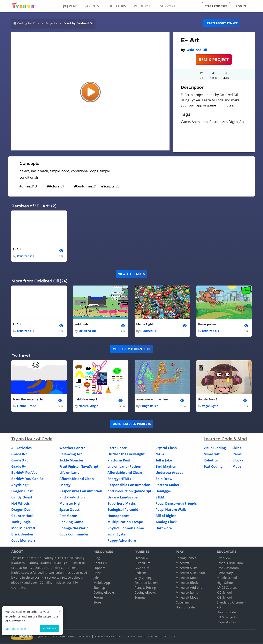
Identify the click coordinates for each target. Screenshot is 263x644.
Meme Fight (145, 325)
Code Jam (182, 603)
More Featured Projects (132, 424)
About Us (100, 563)
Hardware (164, 529)
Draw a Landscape (122, 498)
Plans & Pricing (145, 588)
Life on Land (69, 473)
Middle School (227, 578)
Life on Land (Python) (125, 467)
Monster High (70, 504)
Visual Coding (215, 449)
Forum (98, 598)
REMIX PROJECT (214, 60)
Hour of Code (185, 608)
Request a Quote (228, 622)
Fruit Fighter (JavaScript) (79, 467)
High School (225, 583)
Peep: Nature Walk (171, 510)
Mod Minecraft (23, 529)
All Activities (21, 449)
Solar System (118, 535)
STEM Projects (227, 617)
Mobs (237, 467)
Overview (141, 558)
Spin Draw (164, 479)
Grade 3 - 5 (20, 461)
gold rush (81, 325)
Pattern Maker (167, 486)
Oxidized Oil (197, 50)
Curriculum (142, 563)
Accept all (50, 628)
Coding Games (186, 558)
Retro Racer (117, 449)
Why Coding (143, 578)
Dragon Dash (22, 510)
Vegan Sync (210, 406)
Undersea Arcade (169, 473)
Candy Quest (22, 498)
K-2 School (224, 593)
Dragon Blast (22, 492)
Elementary (225, 573)
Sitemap (99, 588)
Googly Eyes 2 (208, 400)
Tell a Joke (164, 461)
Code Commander (74, 535)
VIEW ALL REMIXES (131, 274)
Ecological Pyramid (123, 510)
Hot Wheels (21, 504)
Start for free (216, 6)
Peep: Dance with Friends (176, 504)
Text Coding (213, 467)
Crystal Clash (166, 449)
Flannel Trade (27, 406)
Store (97, 603)
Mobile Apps (102, 583)
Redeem (140, 573)
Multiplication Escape (125, 523)
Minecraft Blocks (187, 583)
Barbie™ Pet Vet (24, 473)
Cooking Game (71, 523)
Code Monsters (23, 541)
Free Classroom (228, 568)
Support (99, 568)
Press (97, 573)
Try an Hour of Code (32, 439)
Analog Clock (166, 523)
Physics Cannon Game (126, 529)
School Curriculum (230, 563)
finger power (207, 325)
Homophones (118, 516)
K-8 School (224, 598)
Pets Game (68, 516)
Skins (237, 449)
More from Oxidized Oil (131, 349)
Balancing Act (71, 455)
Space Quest (69, 510)
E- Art (17, 249)
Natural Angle (88, 406)
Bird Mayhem (167, 467)
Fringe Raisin (149, 406)
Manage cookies (16, 629)
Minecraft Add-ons (189, 588)
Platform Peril (119, 461)
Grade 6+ (18, 467)
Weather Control (73, 449)
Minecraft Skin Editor (190, 573)
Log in (241, 6)
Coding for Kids (28, 23)
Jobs (96, 578)
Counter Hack (22, 516)
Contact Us (169, 637)
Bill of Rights (166, 516)
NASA (160, 455)
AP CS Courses (227, 588)
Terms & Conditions (79, 637)
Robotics (211, 461)
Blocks (238, 461)
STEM (160, 498)
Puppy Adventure (122, 541)
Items (237, 455)
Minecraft (212, 455)
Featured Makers (146, 583)
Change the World (74, 529)
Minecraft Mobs (187, 578)
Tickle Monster (71, 461)
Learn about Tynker (222, 23)
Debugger (163, 492)
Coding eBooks (104, 593)
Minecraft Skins (187, 568)
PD (219, 608)
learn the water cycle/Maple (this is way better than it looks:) (29, 400)
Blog (97, 558)
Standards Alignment (232, 603)
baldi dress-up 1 (86, 400)
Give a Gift (142, 568)
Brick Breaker (22, 535)
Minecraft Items (187, 593)
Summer (141, 598)
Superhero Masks (122, 504)
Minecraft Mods (187, 598)
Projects (51, 23)
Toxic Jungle (21, 523)
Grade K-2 (19, 455)
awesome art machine (152, 400)
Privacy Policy (105, 637)
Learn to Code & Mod (225, 439)
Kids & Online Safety (131, 637)
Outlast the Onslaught (126, 455)
